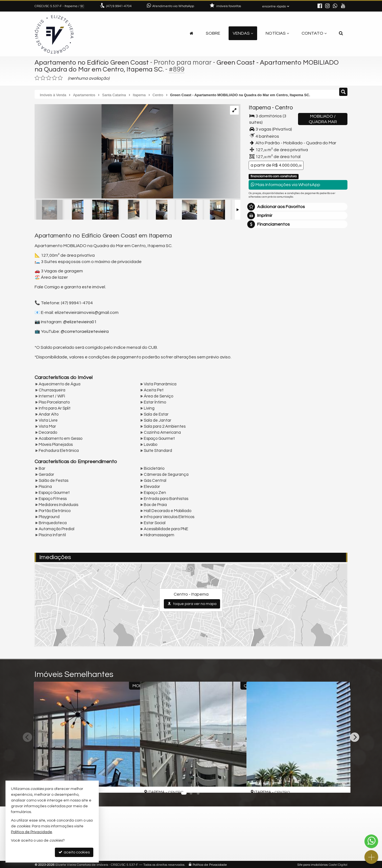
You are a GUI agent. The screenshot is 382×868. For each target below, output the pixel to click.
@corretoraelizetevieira (85, 331)
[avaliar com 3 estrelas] (49, 78)
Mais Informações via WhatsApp (286, 185)
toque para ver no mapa (192, 604)
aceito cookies (74, 852)
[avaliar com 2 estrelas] (43, 78)
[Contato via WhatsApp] (371, 841)
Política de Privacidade (210, 864)
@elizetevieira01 (80, 322)
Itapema (260, 108)
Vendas (243, 33)
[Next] (355, 737)
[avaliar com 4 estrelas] (54, 78)
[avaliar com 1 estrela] (37, 78)
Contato (314, 33)
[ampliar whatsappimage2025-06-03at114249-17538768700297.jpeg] (104, 152)
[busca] (341, 33)
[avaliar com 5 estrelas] (60, 78)
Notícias (277, 33)
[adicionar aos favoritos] (129, 784)
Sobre (213, 33)
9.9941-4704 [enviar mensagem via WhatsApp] (119, 6)
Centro (284, 108)
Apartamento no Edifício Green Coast (93, 62)
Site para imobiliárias (313, 864)
